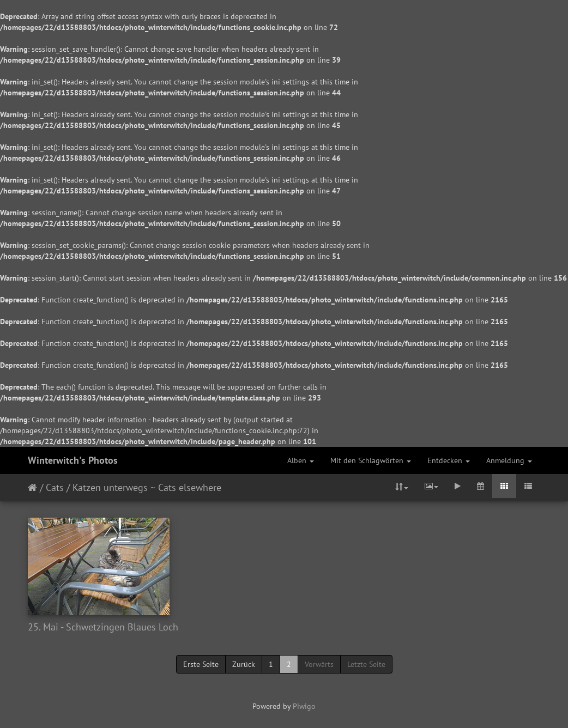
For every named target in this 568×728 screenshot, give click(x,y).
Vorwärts (319, 664)
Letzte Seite (366, 664)
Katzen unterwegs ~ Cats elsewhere (147, 487)
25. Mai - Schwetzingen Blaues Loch (103, 627)
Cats (55, 487)
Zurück (244, 664)
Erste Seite (201, 664)
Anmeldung (509, 460)
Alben (301, 460)
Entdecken (449, 460)
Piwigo (304, 706)
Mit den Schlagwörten (371, 460)
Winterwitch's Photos (73, 460)
